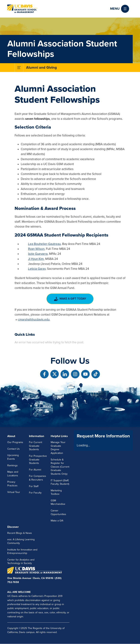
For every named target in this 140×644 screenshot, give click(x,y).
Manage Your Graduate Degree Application (58, 448)
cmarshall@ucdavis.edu (33, 320)
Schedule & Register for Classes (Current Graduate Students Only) (60, 467)
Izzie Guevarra (38, 254)
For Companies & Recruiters (38, 478)
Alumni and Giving (41, 68)
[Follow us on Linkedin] (65, 374)
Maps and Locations (13, 474)
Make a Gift (57, 521)
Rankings (12, 465)
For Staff (34, 486)
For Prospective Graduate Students (38, 460)
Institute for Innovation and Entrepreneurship (22, 551)
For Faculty (35, 493)
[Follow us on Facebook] (44, 374)
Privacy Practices (12, 484)
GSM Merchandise (58, 502)
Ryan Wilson (36, 249)
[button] (120, 9)
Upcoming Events (13, 457)
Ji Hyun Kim (36, 259)
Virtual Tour (14, 492)
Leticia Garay (37, 269)
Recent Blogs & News (20, 533)
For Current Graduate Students (36, 446)
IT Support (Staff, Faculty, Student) (60, 482)
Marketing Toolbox (56, 492)
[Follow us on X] (55, 374)
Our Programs (15, 442)
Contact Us (13, 449)
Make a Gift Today (70, 299)
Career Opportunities (58, 512)
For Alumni (35, 470)
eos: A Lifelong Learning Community (21, 541)
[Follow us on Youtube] (85, 374)
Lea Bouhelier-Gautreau (44, 244)
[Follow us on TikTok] (96, 374)
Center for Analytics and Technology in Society (21, 562)
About (11, 436)
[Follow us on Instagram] (75, 374)
